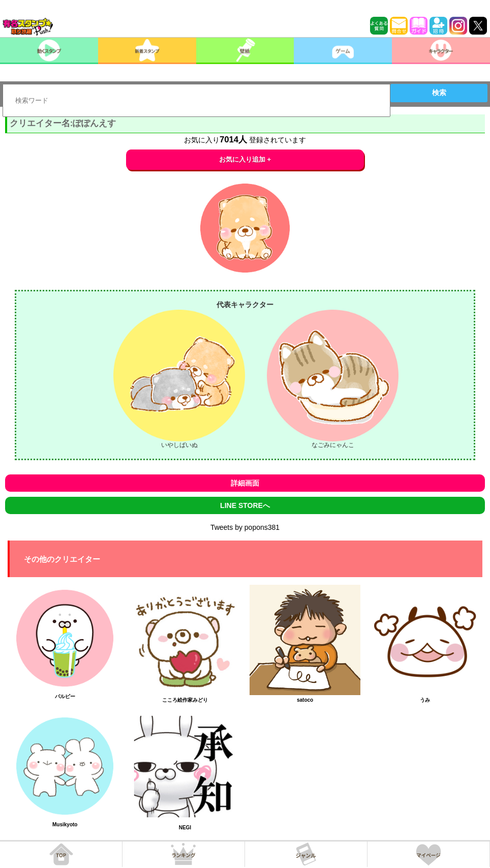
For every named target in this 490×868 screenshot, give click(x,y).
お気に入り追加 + (245, 159)
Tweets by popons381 (245, 527)
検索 (439, 93)
